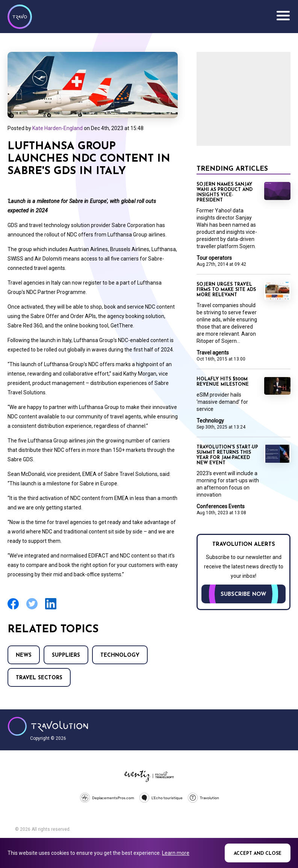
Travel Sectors (39, 678)
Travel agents (213, 353)
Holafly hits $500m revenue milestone (223, 382)
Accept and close (258, 854)
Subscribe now (244, 595)
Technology (120, 655)
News (24, 655)
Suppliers (66, 655)
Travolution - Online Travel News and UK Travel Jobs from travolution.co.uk (48, 726)
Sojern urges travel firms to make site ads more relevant (226, 290)
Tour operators (214, 258)
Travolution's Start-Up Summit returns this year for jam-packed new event (227, 455)
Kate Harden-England (57, 128)
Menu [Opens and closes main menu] (283, 16)
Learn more (176, 853)
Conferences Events (221, 506)
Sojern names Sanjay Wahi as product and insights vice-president (225, 192)
